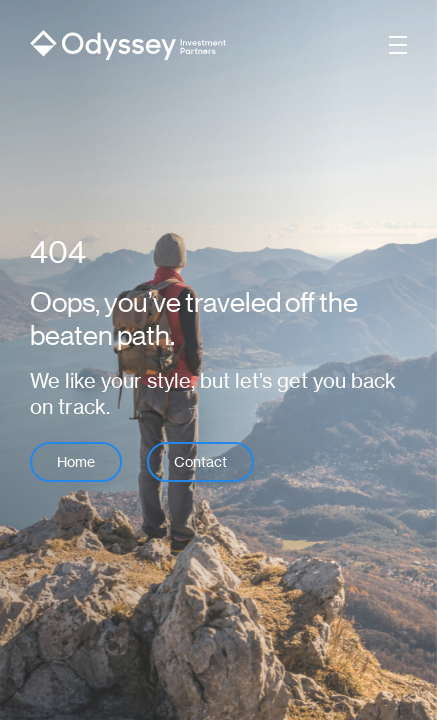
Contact (200, 462)
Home (76, 462)
